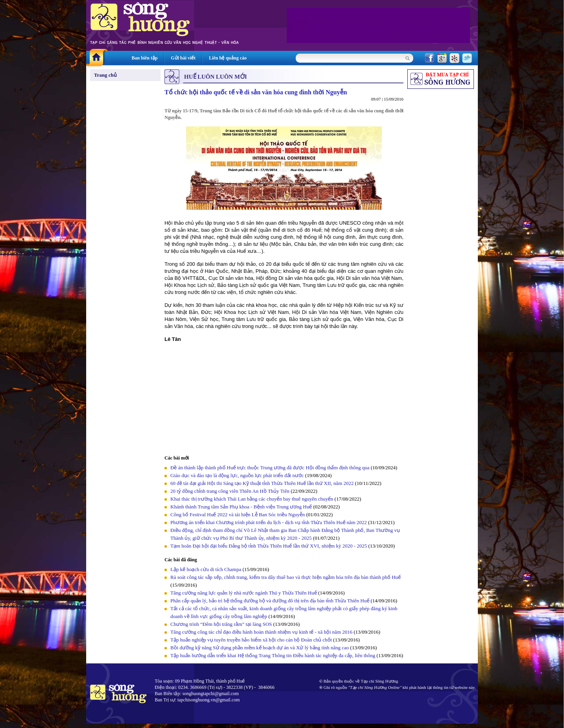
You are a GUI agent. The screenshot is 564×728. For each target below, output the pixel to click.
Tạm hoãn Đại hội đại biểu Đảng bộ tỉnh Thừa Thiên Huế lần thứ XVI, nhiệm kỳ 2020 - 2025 (269, 546)
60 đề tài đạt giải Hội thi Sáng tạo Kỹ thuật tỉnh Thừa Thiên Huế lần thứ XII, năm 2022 (263, 483)
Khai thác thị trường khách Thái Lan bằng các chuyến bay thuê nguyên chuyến (252, 499)
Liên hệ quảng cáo (228, 58)
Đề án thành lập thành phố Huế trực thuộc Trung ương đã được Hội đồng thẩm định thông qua (270, 468)
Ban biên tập (145, 58)
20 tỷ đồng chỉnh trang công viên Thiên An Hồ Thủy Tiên (230, 491)
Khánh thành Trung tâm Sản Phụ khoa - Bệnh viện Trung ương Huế (241, 507)
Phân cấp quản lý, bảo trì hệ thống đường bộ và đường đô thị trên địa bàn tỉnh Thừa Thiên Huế (270, 601)
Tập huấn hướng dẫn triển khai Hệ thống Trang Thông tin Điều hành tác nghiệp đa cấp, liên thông (273, 655)
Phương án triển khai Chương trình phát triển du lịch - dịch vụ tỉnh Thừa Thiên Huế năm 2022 (269, 522)
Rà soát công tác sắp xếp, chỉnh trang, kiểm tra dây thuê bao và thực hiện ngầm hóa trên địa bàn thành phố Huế (286, 577)
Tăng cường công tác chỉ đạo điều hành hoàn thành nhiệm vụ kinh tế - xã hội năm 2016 (261, 632)
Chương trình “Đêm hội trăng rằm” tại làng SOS (221, 624)
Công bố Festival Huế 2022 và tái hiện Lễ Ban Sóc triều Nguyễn (238, 514)
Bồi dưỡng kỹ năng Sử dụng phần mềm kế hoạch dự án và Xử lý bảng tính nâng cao (260, 648)
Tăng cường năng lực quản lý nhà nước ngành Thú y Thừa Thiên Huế (244, 593)
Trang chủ (105, 75)
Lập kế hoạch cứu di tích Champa (206, 569)
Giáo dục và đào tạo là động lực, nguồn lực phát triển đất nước (237, 475)
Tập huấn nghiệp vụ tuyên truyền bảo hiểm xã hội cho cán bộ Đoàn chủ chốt (251, 640)
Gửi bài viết (183, 58)
